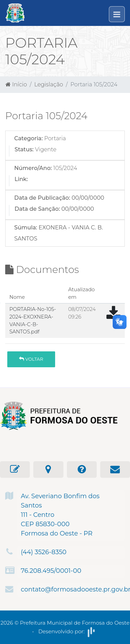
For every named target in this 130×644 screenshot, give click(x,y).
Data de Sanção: (37, 209)
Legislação (49, 84)
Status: (24, 149)
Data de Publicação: (42, 198)
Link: (21, 179)
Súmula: (26, 228)
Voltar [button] (31, 359)
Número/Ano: (33, 168)
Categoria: (28, 138)
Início (16, 84)
